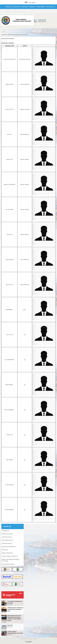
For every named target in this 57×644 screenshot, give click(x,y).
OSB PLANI (5, 550)
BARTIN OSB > (12, 35)
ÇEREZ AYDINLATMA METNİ (10, 556)
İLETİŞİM (8, 11)
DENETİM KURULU (7, 543)
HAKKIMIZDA (5, 531)
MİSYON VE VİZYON (7, 534)
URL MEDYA (28, 642)
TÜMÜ (20, 593)
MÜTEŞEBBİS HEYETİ (8, 540)
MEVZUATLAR (50, 7)
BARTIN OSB (17, 7)
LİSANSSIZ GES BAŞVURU (19, 11)
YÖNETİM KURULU (7, 537)
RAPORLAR (25, 7)
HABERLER (32, 7)
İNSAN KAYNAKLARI (7, 553)
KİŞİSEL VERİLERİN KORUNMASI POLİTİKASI (11, 560)
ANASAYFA (8, 7)
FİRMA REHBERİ (41, 7)
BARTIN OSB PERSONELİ (22, 35)
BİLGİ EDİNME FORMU (8, 564)
